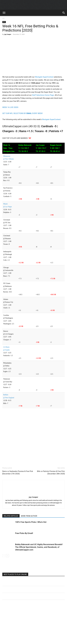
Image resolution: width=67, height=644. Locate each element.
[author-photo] (34, 494)
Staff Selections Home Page (43, 95)
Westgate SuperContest (44, 77)
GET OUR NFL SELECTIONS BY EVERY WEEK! (23, 113)
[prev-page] (4, 556)
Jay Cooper (8, 34)
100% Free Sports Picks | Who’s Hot (31, 522)
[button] (4, 13)
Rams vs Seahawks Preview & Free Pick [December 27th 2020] (18, 472)
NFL (4, 18)
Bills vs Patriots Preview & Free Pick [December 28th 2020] (51, 472)
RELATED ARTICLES (11, 516)
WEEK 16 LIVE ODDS (10, 107)
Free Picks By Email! (24, 533)
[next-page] (8, 556)
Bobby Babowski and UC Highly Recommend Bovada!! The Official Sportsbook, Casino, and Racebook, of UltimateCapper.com (39, 547)
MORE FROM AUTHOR (29, 516)
